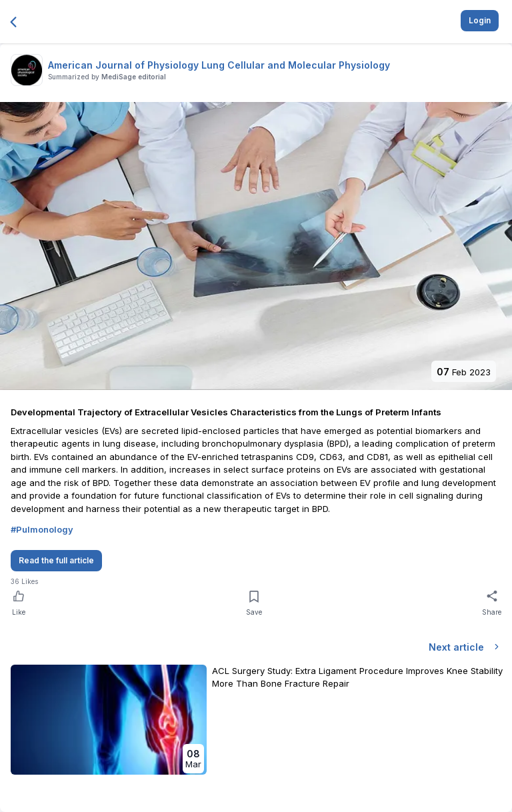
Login (480, 20)
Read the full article (56, 560)
